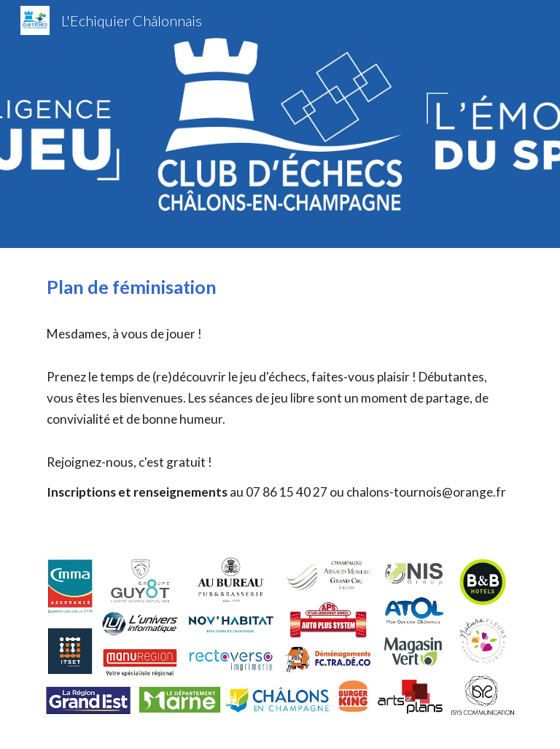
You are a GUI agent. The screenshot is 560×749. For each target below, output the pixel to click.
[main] (280, 387)
